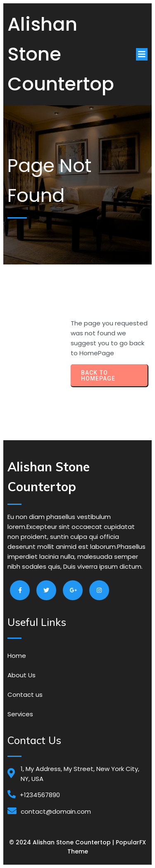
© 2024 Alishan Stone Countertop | (62, 842)
